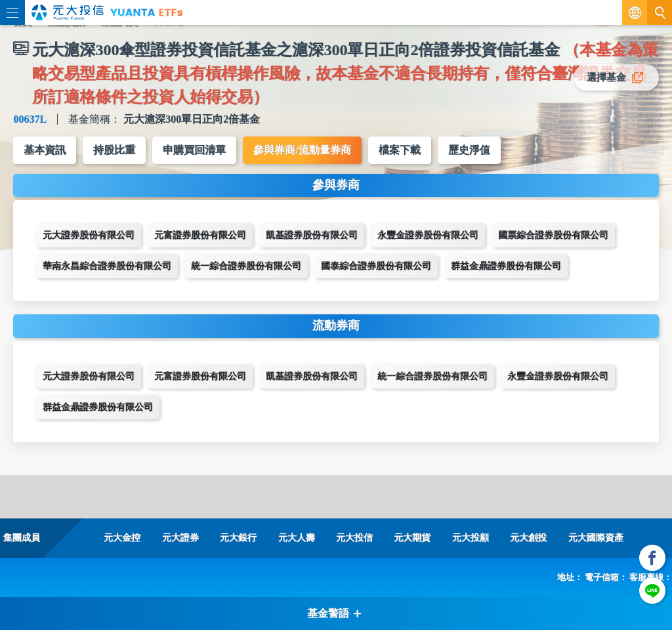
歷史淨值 (469, 150)
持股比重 (114, 150)
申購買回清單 (194, 150)
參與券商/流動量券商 (302, 150)
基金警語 (335, 613)
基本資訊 (45, 150)
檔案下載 (400, 150)
